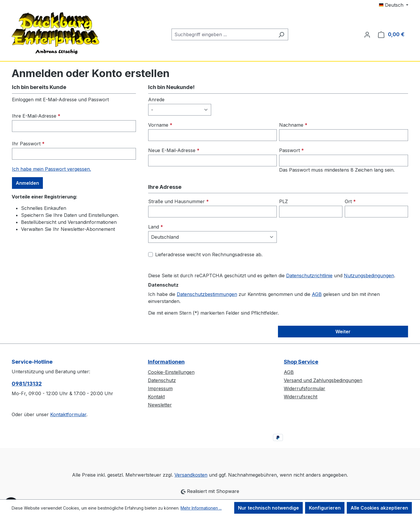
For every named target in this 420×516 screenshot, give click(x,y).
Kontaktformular (68, 414)
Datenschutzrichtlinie (309, 276)
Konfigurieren (325, 508)
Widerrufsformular (304, 388)
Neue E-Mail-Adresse (174, 150)
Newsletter (160, 405)
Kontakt (156, 397)
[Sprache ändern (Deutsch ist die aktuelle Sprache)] (394, 5)
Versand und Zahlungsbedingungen (323, 380)
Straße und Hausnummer (178, 201)
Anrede (156, 100)
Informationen (166, 362)
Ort (350, 201)
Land (156, 227)
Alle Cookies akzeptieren (379, 508)
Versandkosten (191, 475)
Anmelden (27, 183)
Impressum (160, 388)
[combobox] (223, 34)
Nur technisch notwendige (268, 508)
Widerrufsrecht (301, 397)
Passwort (292, 150)
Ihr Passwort (28, 144)
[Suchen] (281, 34)
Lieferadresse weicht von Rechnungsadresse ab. (209, 254)
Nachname (293, 125)
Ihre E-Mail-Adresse (36, 116)
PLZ (283, 201)
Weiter (343, 332)
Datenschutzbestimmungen (207, 294)
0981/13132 (27, 384)
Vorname (160, 125)
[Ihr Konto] (367, 34)
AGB (317, 294)
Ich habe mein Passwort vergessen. (51, 169)
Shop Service (301, 362)
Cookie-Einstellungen (171, 372)
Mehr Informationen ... (201, 508)
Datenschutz (162, 380)
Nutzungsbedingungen (369, 276)
